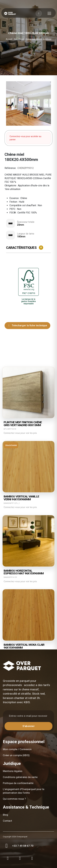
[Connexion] (39, 13)
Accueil (9, 39)
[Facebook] (20, 858)
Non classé (19, 39)
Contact (7, 821)
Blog (5, 815)
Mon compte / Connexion (17, 749)
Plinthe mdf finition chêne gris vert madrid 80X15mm (23, 424)
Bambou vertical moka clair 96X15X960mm (24, 646)
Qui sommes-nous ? (14, 799)
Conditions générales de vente (20, 777)
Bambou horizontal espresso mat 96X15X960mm (24, 572)
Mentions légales (13, 771)
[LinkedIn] (32, 858)
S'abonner (29, 726)
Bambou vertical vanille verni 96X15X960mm (21, 498)
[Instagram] (8, 858)
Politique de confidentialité (18, 783)
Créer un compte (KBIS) (16, 755)
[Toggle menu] (47, 13)
